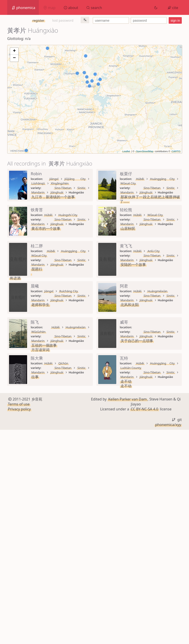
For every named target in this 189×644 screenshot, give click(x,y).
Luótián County (97, 576)
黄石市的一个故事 (46, 260)
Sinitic (70, 183)
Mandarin (86, 183)
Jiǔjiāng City (67, 179)
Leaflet (126, 151)
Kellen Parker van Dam (127, 613)
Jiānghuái (105, 183)
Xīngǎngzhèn (110, 179)
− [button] (14, 58)
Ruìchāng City (69, 395)
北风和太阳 (40, 440)
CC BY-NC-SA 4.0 (145, 623)
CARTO (176, 151)
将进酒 (37, 341)
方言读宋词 (40, 481)
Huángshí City (68, 251)
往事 (35, 549)
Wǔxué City (94, 215)
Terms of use (19, 618)
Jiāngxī (49, 179)
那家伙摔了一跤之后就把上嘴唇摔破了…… (65, 224)
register (38, 20)
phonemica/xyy (168, 639)
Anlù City (64, 359)
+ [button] (14, 51)
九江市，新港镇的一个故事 (53, 188)
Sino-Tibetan (51, 183)
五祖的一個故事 (44, 476)
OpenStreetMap (145, 151)
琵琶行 (37, 332)
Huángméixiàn (68, 431)
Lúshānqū (88, 179)
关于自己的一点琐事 (48, 513)
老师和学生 (40, 404)
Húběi (48, 215)
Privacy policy (19, 623)
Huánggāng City (69, 215)
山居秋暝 (39, 296)
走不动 (37, 585)
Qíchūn (63, 540)
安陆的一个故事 (44, 368)
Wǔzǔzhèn (92, 467)
